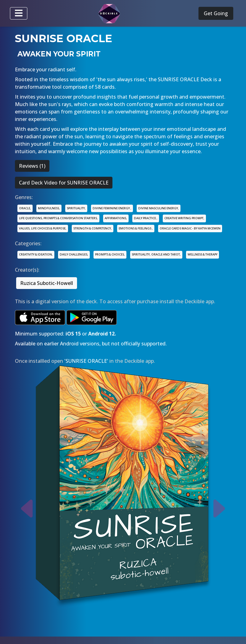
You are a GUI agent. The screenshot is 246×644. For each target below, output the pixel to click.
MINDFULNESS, (49, 208)
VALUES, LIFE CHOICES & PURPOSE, (43, 228)
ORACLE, (25, 208)
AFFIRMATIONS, (116, 218)
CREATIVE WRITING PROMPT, (184, 218)
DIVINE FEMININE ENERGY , (112, 208)
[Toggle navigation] (19, 13)
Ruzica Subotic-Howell (47, 283)
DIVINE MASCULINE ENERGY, (159, 208)
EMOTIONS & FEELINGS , (136, 228)
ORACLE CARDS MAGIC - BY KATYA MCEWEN (190, 228)
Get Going (216, 13)
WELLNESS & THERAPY (203, 254)
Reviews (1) (32, 166)
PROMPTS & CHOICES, (110, 254)
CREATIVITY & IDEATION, (36, 254)
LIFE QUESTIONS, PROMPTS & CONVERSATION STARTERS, (58, 218)
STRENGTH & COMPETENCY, (93, 228)
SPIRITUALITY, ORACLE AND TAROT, (156, 254)
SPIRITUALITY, (76, 208)
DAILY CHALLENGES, (74, 254)
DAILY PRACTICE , (146, 218)
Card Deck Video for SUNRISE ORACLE (64, 183)
